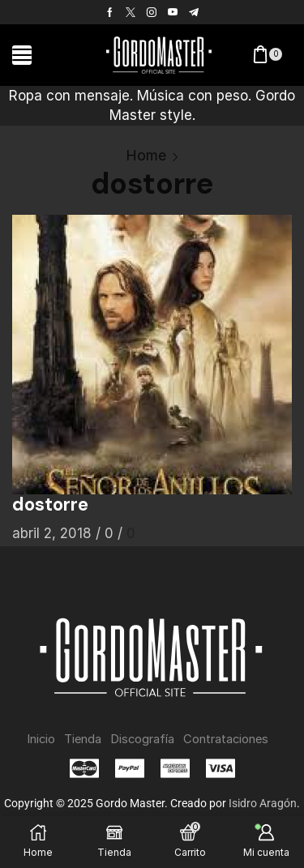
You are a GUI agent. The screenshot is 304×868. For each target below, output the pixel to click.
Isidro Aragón (263, 803)
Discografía (142, 739)
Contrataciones (226, 739)
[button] (22, 55)
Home (146, 155)
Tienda (83, 739)
